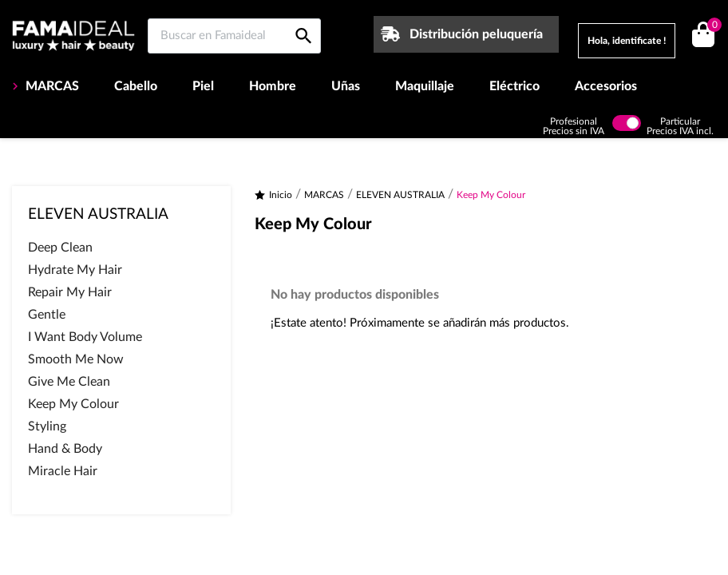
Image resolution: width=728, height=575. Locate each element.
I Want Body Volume (85, 337)
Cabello (136, 86)
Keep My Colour (73, 404)
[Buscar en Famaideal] (234, 36)
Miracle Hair (63, 471)
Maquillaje (425, 86)
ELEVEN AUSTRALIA (98, 214)
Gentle (47, 315)
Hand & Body (65, 449)
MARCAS (51, 86)
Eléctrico (514, 86)
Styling (47, 426)
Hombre (273, 86)
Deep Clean (60, 248)
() (712, 27)
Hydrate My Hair (75, 270)
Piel (203, 86)
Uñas (346, 86)
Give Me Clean (69, 382)
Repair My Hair (70, 292)
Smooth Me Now (76, 359)
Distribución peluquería (476, 34)
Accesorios (606, 86)
